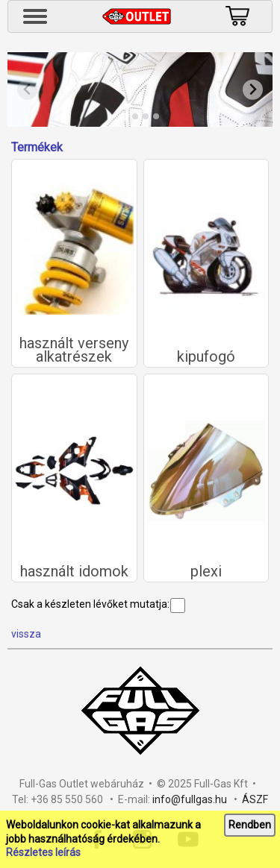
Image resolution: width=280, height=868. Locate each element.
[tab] (124, 116)
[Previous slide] (27, 90)
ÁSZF (255, 799)
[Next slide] (253, 90)
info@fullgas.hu (190, 799)
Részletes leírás (43, 852)
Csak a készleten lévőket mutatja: (98, 604)
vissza (26, 634)
